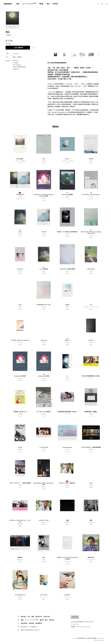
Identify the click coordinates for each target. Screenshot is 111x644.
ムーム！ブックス (29, 4)
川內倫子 (8, 35)
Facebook (25, 627)
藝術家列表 (39, 617)
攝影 (14, 57)
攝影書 (41, 4)
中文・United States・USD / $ (30, 630)
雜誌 (48, 4)
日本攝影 (19, 57)
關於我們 (24, 617)
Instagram (34, 627)
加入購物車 (18, 48)
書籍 (18, 4)
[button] (98, 55)
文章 (29, 617)
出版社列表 (47, 617)
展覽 (33, 617)
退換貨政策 (24, 623)
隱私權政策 (39, 623)
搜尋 (98, 4)
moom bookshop (8, 4)
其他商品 (55, 4)
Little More (16, 54)
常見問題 (31, 623)
